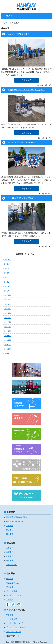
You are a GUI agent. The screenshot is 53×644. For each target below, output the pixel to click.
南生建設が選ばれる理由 (16, 517)
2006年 (8, 349)
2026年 (8, 259)
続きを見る (26, 80)
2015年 (8, 309)
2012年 (8, 322)
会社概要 (10, 579)
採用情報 (10, 587)
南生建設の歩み (12, 583)
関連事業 (10, 534)
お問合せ (10, 600)
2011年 (8, 327)
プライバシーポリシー (15, 627)
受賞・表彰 (11, 561)
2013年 (8, 318)
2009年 (8, 336)
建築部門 (10, 556)
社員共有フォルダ (13, 632)
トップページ (6, 23)
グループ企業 (12, 591)
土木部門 (10, 548)
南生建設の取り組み (14, 522)
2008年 (8, 340)
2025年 (8, 264)
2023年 (8, 273)
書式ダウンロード (13, 595)
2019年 (8, 291)
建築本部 (10, 530)
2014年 (8, 313)
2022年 (8, 277)
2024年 (8, 268)
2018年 (8, 295)
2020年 (8, 286)
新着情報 (10, 615)
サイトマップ (12, 619)
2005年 (8, 353)
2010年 (8, 331)
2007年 (8, 345)
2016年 (8, 304)
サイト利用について (14, 623)
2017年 (8, 300)
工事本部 (10, 526)
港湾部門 (10, 552)
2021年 (8, 282)
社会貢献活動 (12, 565)
